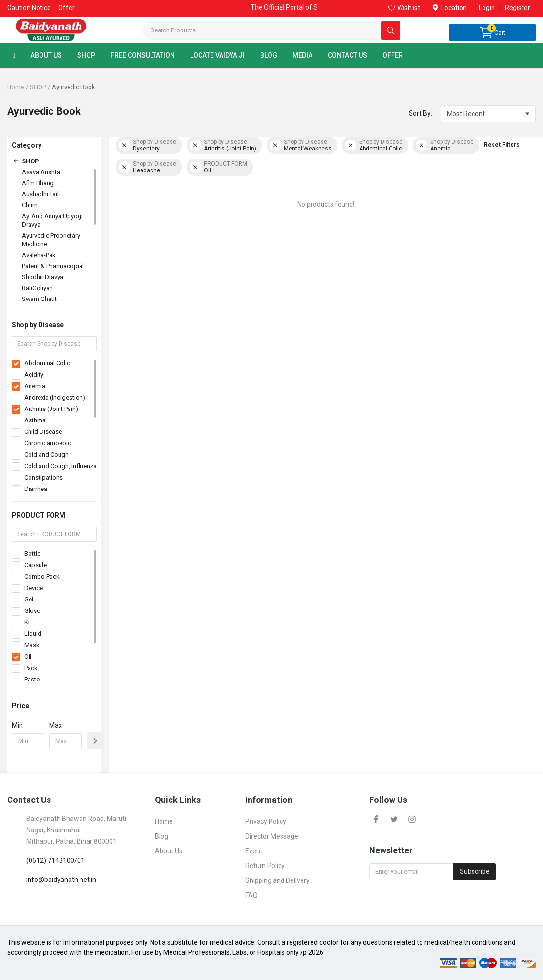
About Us (169, 851)
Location (449, 8)
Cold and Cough (46, 455)
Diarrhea (36, 489)
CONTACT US (347, 55)
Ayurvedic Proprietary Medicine (51, 240)
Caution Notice (29, 8)
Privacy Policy (266, 821)
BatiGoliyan (37, 288)
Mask (32, 645)
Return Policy (265, 866)
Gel (29, 599)
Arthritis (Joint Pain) (51, 409)
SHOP (86, 55)
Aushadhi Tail (40, 194)
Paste (32, 679)
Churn (30, 205)
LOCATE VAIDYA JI (217, 55)
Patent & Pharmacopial (53, 266)
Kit (28, 622)
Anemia (35, 386)
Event (254, 851)
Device (34, 588)
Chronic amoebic (48, 443)
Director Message (272, 836)
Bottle (32, 554)
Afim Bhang (38, 183)
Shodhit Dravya (43, 277)
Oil (28, 656)
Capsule (35, 565)
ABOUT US (46, 55)
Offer (66, 8)
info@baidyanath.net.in (61, 880)
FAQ (251, 895)
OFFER (393, 55)
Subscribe (475, 871)
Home (15, 87)
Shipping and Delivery (277, 880)
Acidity (34, 375)
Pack (31, 668)
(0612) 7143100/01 (55, 860)
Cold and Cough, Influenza (60, 466)
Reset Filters (502, 145)
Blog (161, 836)
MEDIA (302, 55)
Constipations (44, 477)
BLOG (269, 55)
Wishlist (404, 8)
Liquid (33, 634)
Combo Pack (42, 576)
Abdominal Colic (47, 363)
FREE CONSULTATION (143, 55)
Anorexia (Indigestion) (55, 397)
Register (518, 8)
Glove (32, 611)
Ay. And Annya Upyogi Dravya (52, 220)
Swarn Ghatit (39, 299)
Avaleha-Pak (39, 255)
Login (487, 8)
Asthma (35, 420)
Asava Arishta (41, 172)
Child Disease (43, 432)
